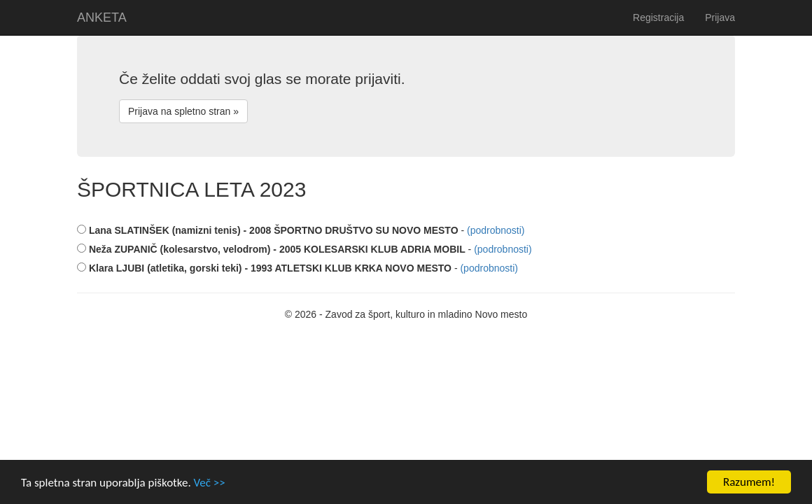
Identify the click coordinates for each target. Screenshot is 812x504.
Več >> (210, 483)
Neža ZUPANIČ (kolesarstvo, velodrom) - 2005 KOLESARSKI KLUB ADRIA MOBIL (271, 249)
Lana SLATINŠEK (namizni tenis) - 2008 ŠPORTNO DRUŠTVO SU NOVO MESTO (268, 230)
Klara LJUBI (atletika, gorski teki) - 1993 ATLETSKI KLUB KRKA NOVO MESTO (264, 268)
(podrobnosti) (496, 230)
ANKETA (102, 17)
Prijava (720, 17)
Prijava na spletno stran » (183, 111)
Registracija (658, 17)
